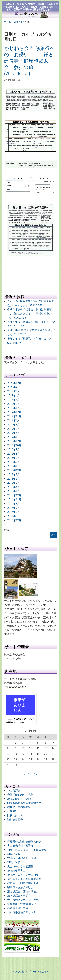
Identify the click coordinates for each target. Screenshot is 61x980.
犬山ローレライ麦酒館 (20, 866)
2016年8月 (14, 454)
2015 (16, 22)
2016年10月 (14, 445)
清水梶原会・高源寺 (19, 895)
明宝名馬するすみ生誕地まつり (26, 803)
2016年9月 (14, 449)
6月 (23, 22)
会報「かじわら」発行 (20, 795)
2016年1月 (14, 466)
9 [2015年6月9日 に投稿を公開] (15, 748)
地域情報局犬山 (16, 871)
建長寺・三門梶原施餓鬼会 (23, 883)
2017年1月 (14, 437)
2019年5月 (14, 391)
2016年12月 (14, 441)
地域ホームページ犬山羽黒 (23, 875)
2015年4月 (14, 487)
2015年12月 (14, 470)
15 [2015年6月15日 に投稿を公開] (8, 754)
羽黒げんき (14, 854)
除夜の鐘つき (15, 815)
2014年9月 (14, 503)
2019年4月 (14, 395)
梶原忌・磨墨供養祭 (19, 807)
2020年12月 (14, 383)
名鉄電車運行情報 (18, 908)
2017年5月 (14, 429)
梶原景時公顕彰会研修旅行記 (24, 842)
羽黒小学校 (14, 862)
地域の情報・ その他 (19, 799)
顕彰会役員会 (15, 820)
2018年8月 (14, 399)
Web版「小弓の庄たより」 (23, 858)
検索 (7, 530)
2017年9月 (14, 420)
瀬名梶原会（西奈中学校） (23, 891)
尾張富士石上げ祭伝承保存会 (24, 879)
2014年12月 (14, 495)
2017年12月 (14, 412)
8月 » (35, 774)
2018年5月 (14, 404)
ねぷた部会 (14, 790)
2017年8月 (14, 425)
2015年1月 (14, 491)
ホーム (7, 22)
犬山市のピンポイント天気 (23, 900)
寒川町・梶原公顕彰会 (20, 887)
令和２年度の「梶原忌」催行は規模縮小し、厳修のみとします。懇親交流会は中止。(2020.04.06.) (31, 313)
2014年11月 (14, 499)
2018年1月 (14, 408)
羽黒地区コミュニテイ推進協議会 (27, 850)
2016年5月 (14, 458)
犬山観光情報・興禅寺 (22, 846)
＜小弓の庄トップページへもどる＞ (31, 971)
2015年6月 (14, 479)
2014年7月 (14, 508)
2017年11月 (14, 416)
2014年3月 (14, 516)
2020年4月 (14, 387)
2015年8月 (14, 474)
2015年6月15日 (12, 80)
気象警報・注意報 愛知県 (22, 904)
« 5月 (27, 774)
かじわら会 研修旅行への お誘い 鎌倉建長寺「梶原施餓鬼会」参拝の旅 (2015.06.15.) (29, 61)
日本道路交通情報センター (23, 912)
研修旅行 (13, 811)
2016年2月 (14, 462)
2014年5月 (14, 512)
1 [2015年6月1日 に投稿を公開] (8, 743)
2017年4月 (14, 433)
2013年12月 (14, 520)
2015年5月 (14, 483)
